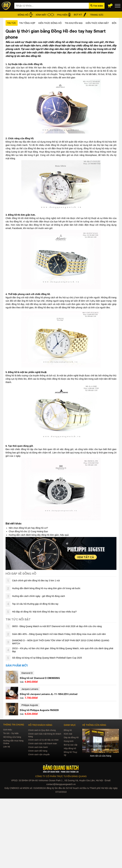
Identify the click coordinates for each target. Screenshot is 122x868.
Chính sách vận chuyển (39, 754)
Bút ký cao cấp (71, 745)
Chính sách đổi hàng (38, 751)
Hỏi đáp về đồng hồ (21, 574)
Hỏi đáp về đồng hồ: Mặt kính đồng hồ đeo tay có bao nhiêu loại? (44, 612)
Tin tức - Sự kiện (11, 733)
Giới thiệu (8, 730)
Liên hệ (7, 747)
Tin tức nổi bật (18, 619)
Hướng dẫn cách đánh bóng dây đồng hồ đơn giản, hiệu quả (39, 535)
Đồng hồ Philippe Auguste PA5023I (39, 710)
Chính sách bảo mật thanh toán (42, 743)
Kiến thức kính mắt (97, 23)
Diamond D (27, 673)
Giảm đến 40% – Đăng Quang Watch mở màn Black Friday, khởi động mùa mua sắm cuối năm (59, 634)
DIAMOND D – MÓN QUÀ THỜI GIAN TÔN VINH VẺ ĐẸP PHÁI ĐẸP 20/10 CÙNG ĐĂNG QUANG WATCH (61, 642)
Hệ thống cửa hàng (12, 737)
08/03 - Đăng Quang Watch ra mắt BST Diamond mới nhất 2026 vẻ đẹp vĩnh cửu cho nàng (57, 626)
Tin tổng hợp (27, 23)
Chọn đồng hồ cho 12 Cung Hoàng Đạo (28, 531)
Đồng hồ (68, 730)
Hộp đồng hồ (70, 748)
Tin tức (12, 23)
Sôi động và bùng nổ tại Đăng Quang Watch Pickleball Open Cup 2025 (47, 658)
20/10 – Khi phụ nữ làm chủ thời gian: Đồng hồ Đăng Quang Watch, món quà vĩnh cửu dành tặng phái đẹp (63, 650)
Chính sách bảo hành (38, 747)
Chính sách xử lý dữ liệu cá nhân (43, 740)
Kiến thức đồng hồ (50, 23)
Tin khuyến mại (74, 23)
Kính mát (68, 734)
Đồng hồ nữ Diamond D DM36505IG (40, 678)
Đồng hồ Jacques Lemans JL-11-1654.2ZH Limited (49, 694)
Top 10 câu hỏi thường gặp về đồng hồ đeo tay (35, 604)
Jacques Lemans (30, 689)
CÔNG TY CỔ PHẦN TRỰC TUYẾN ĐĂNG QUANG (61, 776)
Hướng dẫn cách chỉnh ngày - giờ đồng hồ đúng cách (39, 596)
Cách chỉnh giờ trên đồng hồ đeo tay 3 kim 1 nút (36, 581)
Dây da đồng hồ (71, 737)
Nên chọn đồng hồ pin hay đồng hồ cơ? (28, 528)
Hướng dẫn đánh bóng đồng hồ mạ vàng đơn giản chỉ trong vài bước (46, 588)
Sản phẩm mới (17, 665)
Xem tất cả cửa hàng (101, 756)
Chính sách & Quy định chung (42, 730)
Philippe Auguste (30, 705)
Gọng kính (69, 741)
